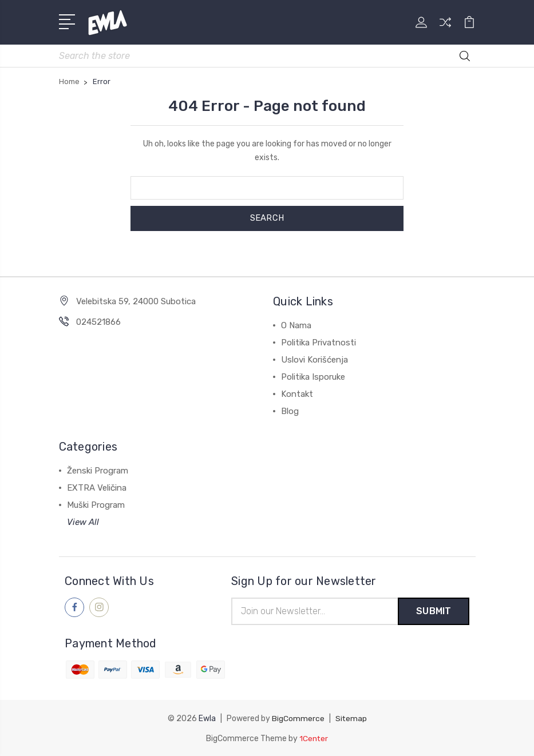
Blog (290, 410)
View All (83, 521)
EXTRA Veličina (97, 487)
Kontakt (297, 393)
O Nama (296, 324)
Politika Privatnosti (319, 341)
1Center (314, 737)
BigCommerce (298, 718)
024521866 (98, 321)
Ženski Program (98, 469)
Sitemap (351, 718)
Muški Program (96, 504)
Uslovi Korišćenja (315, 359)
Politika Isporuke (313, 376)
